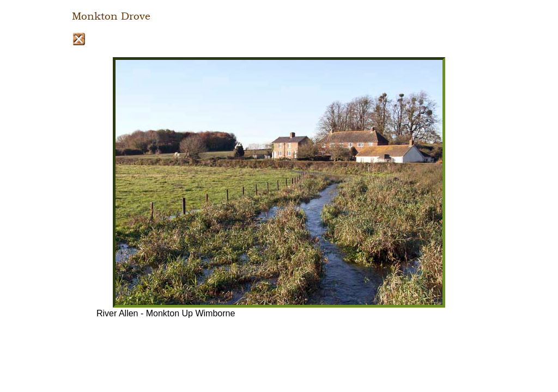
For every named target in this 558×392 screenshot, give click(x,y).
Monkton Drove (111, 16)
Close (79, 39)
